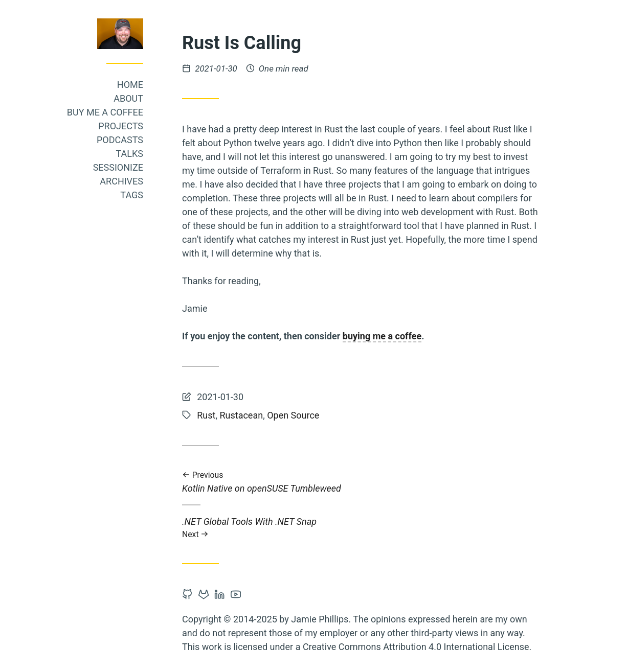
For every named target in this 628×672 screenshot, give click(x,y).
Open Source (293, 415)
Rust (206, 415)
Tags (132, 195)
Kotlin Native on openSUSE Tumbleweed (361, 482)
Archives (121, 181)
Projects (121, 126)
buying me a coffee (382, 336)
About (128, 98)
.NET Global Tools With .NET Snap (361, 528)
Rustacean (241, 415)
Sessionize (118, 167)
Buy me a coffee (105, 112)
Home (130, 85)
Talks (130, 154)
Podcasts (120, 140)
